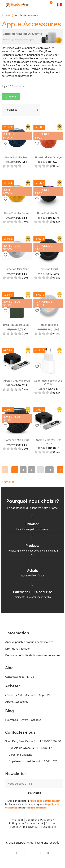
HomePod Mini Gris (48, 213)
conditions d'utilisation (36, 808)
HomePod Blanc (48, 325)
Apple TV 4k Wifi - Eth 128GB (48, 442)
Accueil (6, 15)
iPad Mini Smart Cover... (17, 325)
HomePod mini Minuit (17, 440)
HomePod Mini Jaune (17, 213)
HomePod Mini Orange (48, 157)
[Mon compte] (55, 4)
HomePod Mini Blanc (17, 269)
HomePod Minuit (48, 269)
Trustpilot (8, 482)
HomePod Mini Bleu (17, 157)
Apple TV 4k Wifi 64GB (17, 381)
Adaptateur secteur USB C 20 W (48, 382)
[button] (47, 4)
